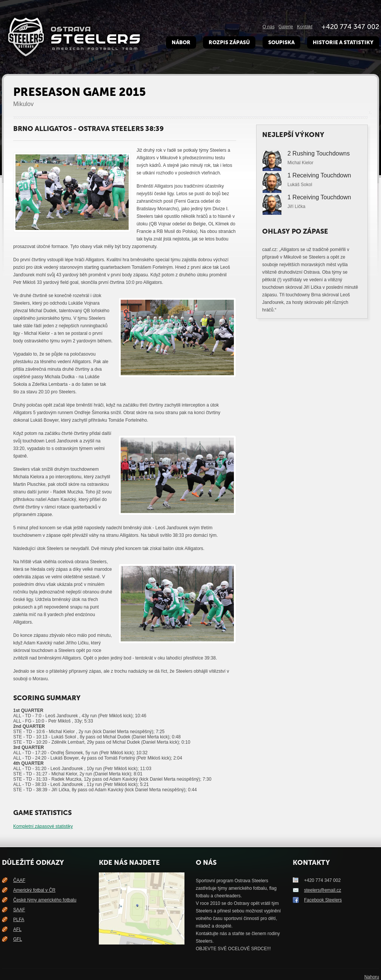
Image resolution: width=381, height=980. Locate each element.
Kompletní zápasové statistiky (43, 826)
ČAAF (19, 880)
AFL (17, 929)
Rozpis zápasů (229, 42)
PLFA (19, 920)
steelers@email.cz (323, 890)
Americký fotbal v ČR (34, 890)
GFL (18, 939)
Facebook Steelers (323, 900)
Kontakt (305, 27)
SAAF (19, 910)
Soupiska (281, 42)
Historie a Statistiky (343, 42)
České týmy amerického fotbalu (45, 900)
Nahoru (372, 977)
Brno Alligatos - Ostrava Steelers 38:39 (88, 129)
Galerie (286, 27)
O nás (269, 27)
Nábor (181, 42)
